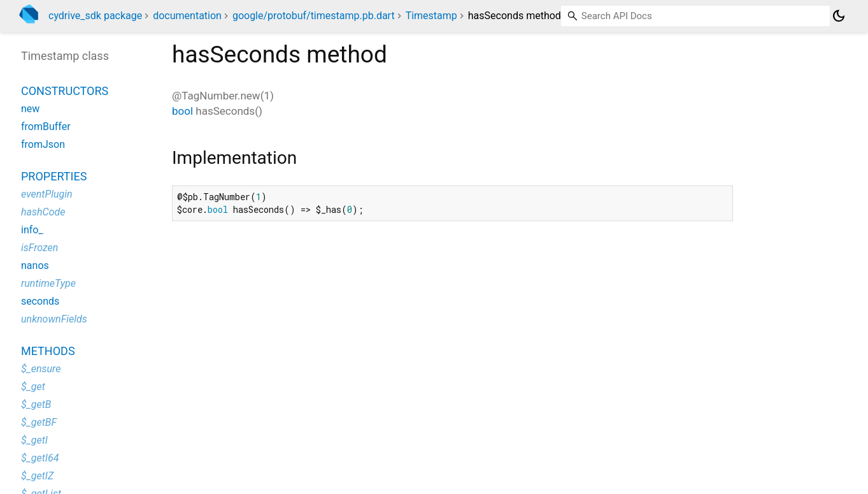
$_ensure (41, 369)
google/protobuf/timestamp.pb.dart (314, 16)
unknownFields (54, 319)
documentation (187, 16)
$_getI (34, 440)
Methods (48, 351)
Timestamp (431, 16)
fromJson (43, 144)
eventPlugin (47, 194)
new (30, 109)
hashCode (43, 212)
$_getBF (39, 422)
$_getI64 (40, 458)
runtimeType (48, 283)
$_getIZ (37, 476)
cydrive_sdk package (95, 16)
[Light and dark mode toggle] (839, 16)
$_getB (36, 404)
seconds (40, 301)
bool (182, 111)
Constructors (65, 91)
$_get (33, 387)
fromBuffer (46, 127)
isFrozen (39, 248)
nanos (35, 265)
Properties (54, 176)
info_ (32, 230)
